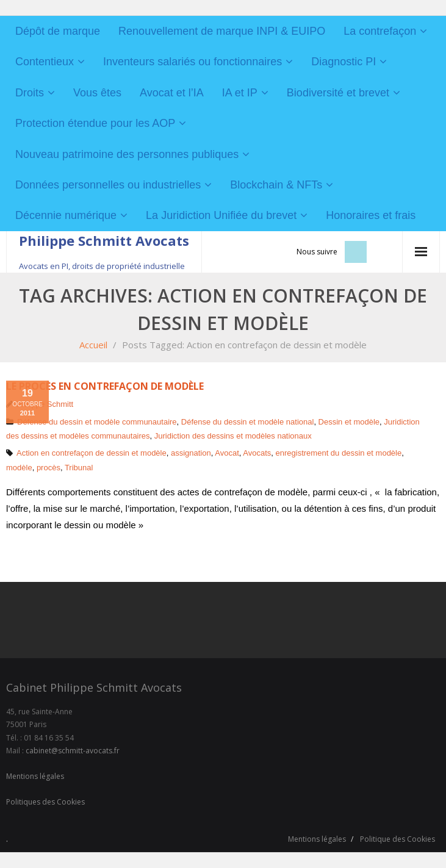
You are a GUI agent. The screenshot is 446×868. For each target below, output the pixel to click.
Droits (30, 93)
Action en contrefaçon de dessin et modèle (92, 453)
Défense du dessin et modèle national (248, 422)
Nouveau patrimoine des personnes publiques (127, 154)
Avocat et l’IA (172, 93)
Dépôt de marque (58, 31)
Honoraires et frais (371, 215)
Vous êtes (97, 93)
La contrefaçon (380, 31)
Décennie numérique (66, 215)
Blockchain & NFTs (276, 185)
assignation (191, 453)
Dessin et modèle (349, 422)
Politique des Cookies (397, 839)
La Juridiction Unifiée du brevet (221, 215)
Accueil (93, 345)
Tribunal (79, 468)
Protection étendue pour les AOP (95, 123)
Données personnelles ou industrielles (108, 185)
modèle (19, 468)
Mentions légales (35, 776)
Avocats (257, 453)
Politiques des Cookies (45, 802)
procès (49, 468)
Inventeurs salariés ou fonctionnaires (192, 62)
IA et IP (240, 93)
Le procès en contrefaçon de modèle (105, 386)
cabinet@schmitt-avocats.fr (73, 751)
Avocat (227, 453)
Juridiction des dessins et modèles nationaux (233, 436)
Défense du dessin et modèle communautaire (97, 422)
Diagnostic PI (343, 62)
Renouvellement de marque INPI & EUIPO (222, 31)
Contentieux (45, 62)
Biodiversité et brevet (338, 93)
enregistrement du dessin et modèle (339, 453)
